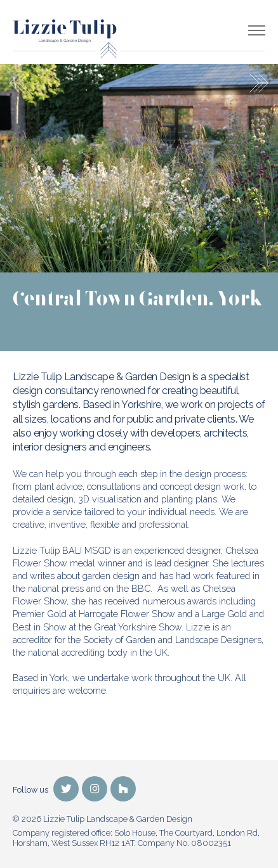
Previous (19, 83)
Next (259, 83)
